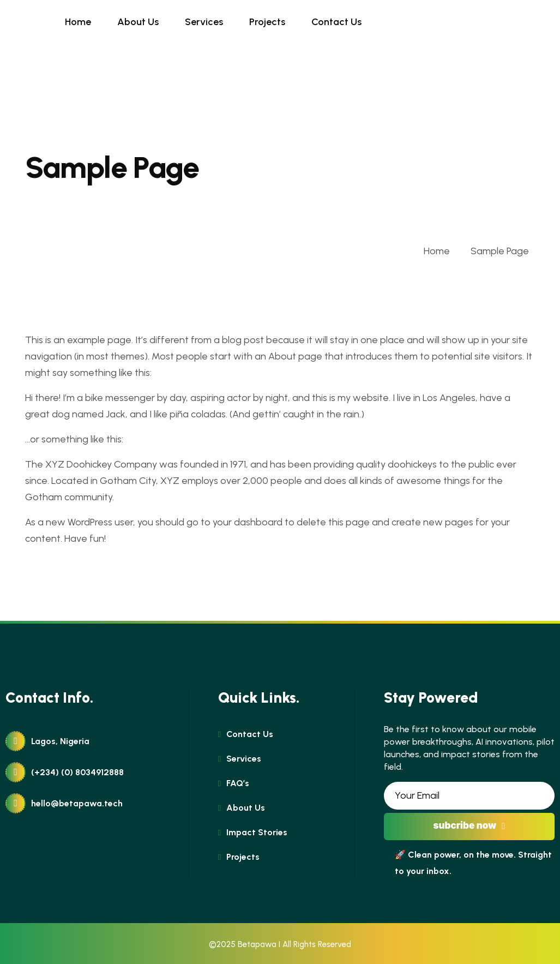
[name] (25, 22)
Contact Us (336, 22)
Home (78, 22)
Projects (267, 22)
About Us (138, 22)
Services (204, 22)
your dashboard (248, 522)
